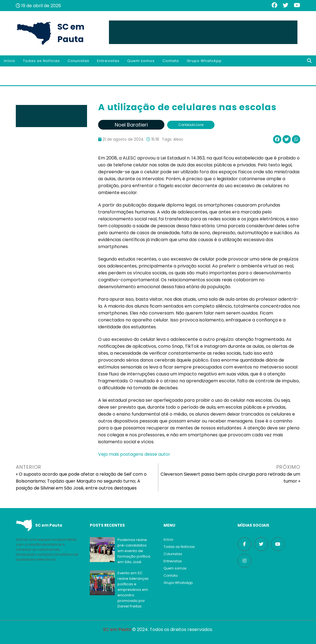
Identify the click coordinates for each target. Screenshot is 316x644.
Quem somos (141, 61)
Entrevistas (108, 61)
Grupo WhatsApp (204, 61)
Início (10, 61)
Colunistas (78, 61)
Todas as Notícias (41, 61)
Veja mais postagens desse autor (134, 454)
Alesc (178, 139)
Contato (171, 61)
